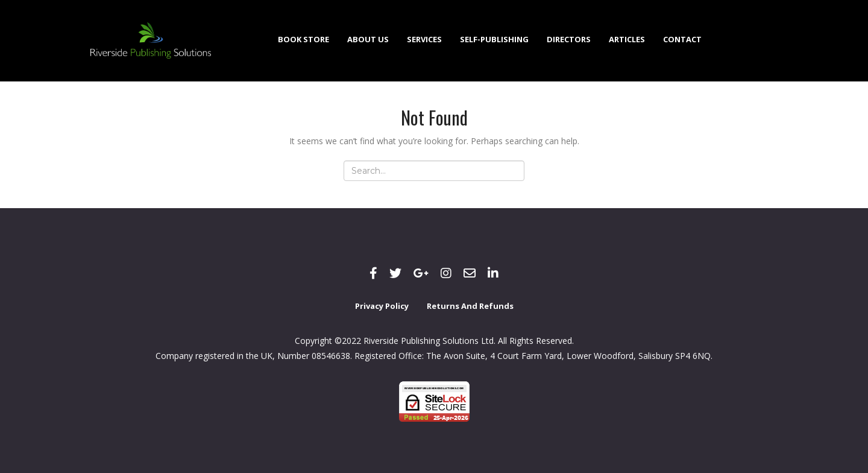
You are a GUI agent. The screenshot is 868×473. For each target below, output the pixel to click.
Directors (569, 39)
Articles (627, 39)
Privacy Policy (382, 306)
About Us (368, 39)
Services (424, 39)
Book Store (303, 39)
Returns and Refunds (470, 306)
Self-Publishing (494, 39)
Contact (682, 39)
